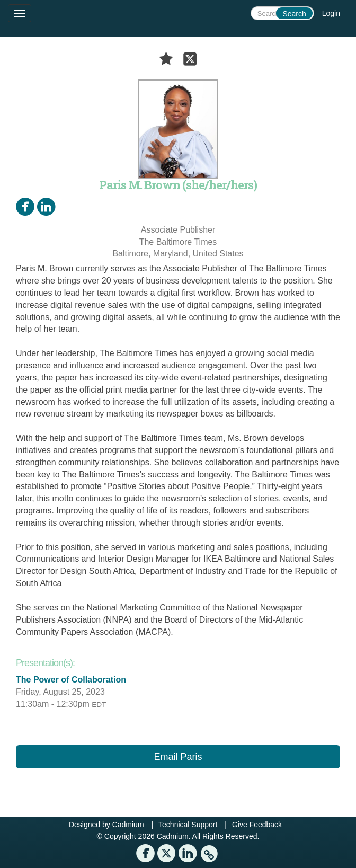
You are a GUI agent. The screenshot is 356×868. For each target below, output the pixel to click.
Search (294, 14)
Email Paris (178, 757)
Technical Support (188, 825)
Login (331, 13)
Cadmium (128, 825)
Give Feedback (257, 825)
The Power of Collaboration (71, 680)
